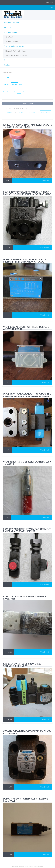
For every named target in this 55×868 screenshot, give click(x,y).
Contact (7, 65)
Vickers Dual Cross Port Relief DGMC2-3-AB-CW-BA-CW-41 (27, 328)
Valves (21, 112)
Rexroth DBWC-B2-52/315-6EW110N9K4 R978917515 (24, 598)
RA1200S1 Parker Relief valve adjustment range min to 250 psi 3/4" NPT (27, 530)
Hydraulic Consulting (12, 22)
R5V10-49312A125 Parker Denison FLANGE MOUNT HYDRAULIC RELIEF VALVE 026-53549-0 (27, 193)
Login (51, 7)
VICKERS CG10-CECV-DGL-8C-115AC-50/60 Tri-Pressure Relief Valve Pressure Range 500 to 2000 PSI (27, 396)
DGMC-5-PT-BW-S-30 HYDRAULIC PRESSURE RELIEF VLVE (26, 800)
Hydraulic (9, 112)
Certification (10, 37)
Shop (6, 60)
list (21, 84)
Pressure (32, 112)
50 (24, 92)
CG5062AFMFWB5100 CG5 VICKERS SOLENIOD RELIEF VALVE (27, 732)
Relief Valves (45, 112)
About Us (8, 27)
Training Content (12, 41)
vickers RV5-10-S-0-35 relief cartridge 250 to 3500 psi (27, 463)
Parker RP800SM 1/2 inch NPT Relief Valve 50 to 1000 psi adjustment (27, 126)
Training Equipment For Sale (14, 46)
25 (19, 92)
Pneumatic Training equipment (16, 55)
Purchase (49, 2)
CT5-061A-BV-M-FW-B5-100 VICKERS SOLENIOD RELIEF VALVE (22, 665)
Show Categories (27, 104)
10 (14, 92)
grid (14, 84)
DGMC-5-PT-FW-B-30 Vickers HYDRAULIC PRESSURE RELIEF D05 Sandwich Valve (25, 261)
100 (29, 92)
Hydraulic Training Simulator (16, 51)
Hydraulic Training (11, 32)
